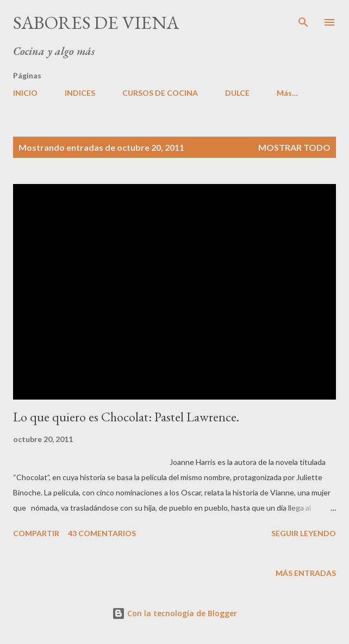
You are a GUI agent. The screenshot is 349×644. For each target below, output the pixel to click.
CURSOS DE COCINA (160, 93)
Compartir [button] (36, 533)
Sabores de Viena (96, 22)
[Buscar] (303, 20)
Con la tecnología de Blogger (174, 613)
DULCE (237, 93)
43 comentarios (102, 533)
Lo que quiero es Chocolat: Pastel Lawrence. (126, 417)
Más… (287, 93)
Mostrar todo (294, 147)
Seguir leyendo (304, 533)
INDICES (80, 93)
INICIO (25, 93)
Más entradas (306, 573)
